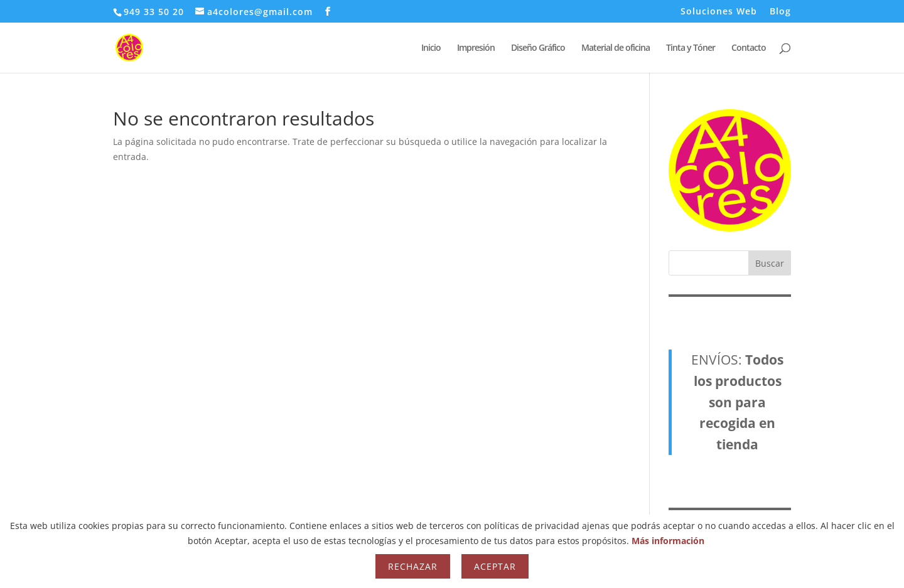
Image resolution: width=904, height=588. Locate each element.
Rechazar (413, 566)
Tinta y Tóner (691, 48)
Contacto (749, 48)
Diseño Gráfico (538, 48)
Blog (780, 12)
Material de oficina (616, 48)
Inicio (431, 48)
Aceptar (495, 566)
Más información (668, 541)
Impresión (476, 48)
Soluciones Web (719, 12)
